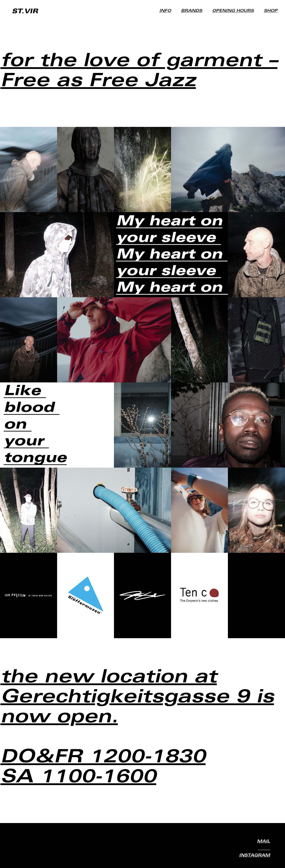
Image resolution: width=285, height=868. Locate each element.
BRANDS (192, 11)
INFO (165, 11)
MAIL (264, 842)
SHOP (271, 11)
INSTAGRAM (255, 856)
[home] (25, 11)
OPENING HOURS (233, 11)
